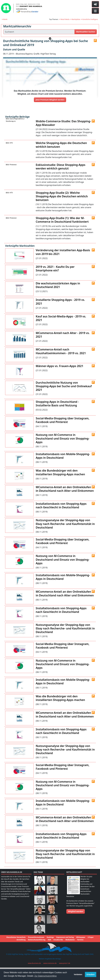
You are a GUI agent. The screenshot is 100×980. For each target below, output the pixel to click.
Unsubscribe (58, 946)
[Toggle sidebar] (95, 4)
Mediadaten (70, 946)
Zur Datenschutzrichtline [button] (46, 976)
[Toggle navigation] (95, 11)
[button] (50, 39)
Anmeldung (21, 946)
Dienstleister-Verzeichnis (16, 944)
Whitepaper (81, 944)
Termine (80, 946)
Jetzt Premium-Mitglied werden (50, 100)
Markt (5, 19)
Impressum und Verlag (65, 944)
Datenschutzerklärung (37, 946)
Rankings (50, 944)
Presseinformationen (36, 944)
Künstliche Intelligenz (90, 19)
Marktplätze (75, 19)
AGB (49, 946)
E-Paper (91, 944)
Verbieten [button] (78, 974)
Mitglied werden (76, 918)
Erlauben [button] (91, 974)
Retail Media (65, 19)
